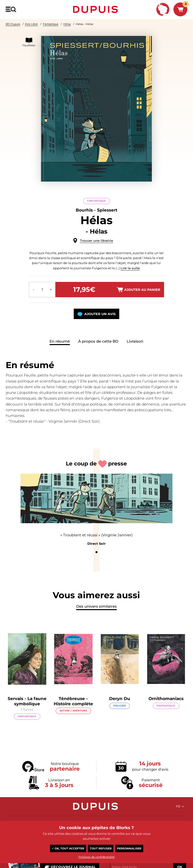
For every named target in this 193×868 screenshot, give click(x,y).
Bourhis (84, 210)
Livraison (135, 341)
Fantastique (51, 24)
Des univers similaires (96, 608)
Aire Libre (31, 24)
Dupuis (96, 9)
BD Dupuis (13, 24)
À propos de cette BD (98, 341)
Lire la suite (130, 268)
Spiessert (107, 210)
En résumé (60, 341)
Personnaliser (129, 848)
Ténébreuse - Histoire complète (83, 703)
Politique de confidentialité (97, 857)
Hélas (67, 24)
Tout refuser (101, 848)
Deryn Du (129, 701)
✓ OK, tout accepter (68, 848)
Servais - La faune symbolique (37, 703)
